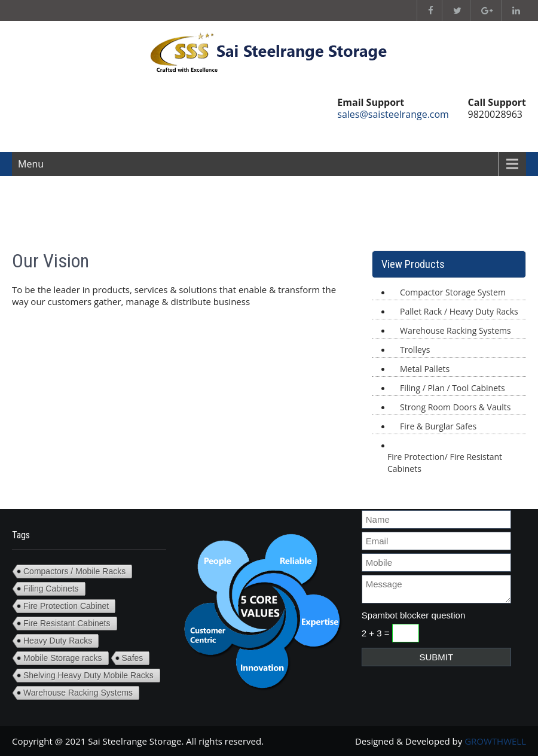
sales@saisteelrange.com (393, 114)
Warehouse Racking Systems (456, 330)
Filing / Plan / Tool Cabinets (453, 388)
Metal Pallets (425, 369)
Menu (31, 164)
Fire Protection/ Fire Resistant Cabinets (445, 463)
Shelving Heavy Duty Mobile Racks (88, 675)
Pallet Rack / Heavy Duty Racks (459, 311)
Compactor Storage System (453, 292)
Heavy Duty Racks (58, 641)
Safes (133, 658)
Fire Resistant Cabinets (67, 623)
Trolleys (415, 350)
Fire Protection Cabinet (66, 606)
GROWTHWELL (495, 741)
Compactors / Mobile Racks (74, 571)
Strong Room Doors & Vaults (456, 407)
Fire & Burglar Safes (438, 426)
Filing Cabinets (51, 589)
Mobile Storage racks (63, 658)
